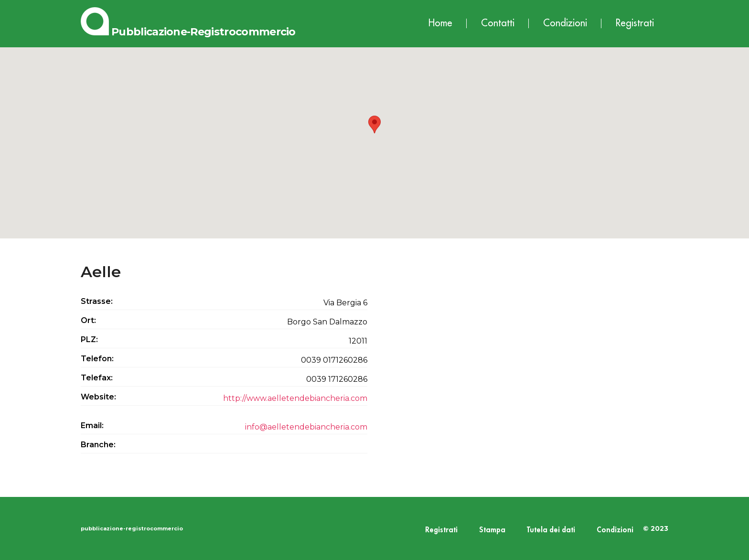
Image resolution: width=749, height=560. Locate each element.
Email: (92, 425)
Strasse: (97, 301)
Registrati (635, 23)
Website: (98, 397)
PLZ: (89, 339)
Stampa (492, 530)
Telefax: (97, 378)
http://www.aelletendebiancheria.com (295, 398)
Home (440, 23)
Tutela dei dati (551, 530)
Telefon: (97, 359)
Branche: (98, 445)
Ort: (88, 320)
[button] (374, 134)
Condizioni (565, 23)
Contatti (498, 23)
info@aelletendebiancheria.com (306, 427)
